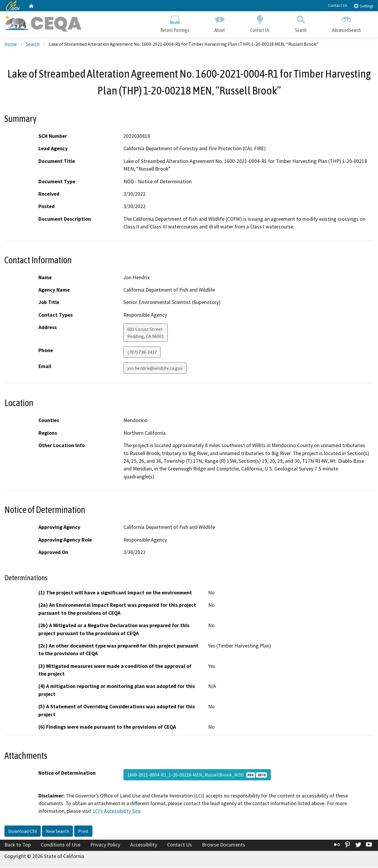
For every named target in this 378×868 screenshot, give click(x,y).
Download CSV (23, 832)
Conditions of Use (61, 845)
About (220, 23)
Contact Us (338, 5)
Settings (363, 6)
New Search (57, 832)
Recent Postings (175, 23)
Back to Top (18, 845)
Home (11, 45)
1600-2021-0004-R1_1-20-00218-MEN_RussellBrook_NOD (197, 775)
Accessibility (144, 845)
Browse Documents (224, 845)
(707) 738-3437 (142, 353)
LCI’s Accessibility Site (117, 812)
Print (83, 832)
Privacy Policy (105, 845)
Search (301, 23)
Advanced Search (346, 23)
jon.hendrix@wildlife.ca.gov (155, 369)
